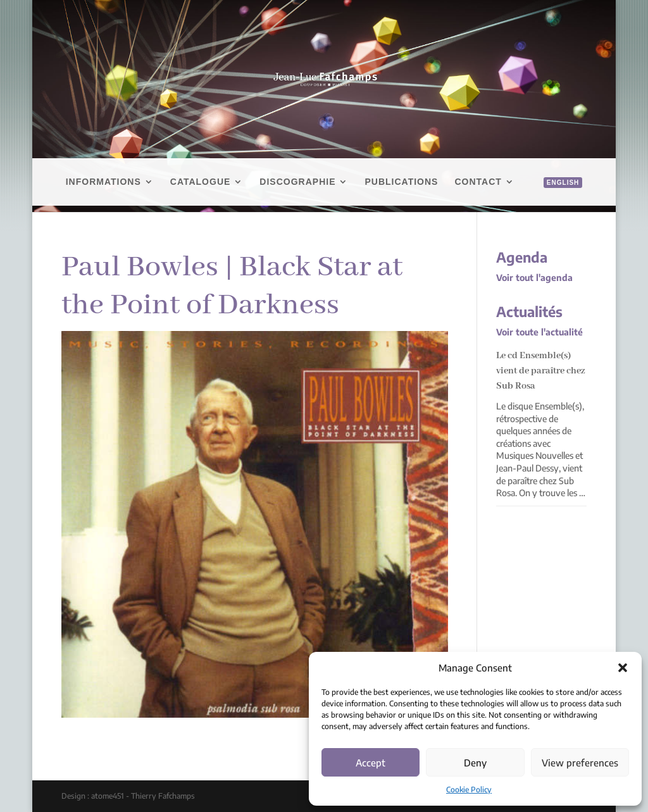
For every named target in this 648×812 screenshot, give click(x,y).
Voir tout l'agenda (534, 278)
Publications (401, 182)
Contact (478, 182)
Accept (371, 763)
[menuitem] (557, 197)
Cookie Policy (469, 790)
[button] (623, 668)
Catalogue (201, 182)
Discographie (297, 182)
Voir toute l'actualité (539, 332)
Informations (103, 182)
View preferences (580, 763)
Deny (475, 763)
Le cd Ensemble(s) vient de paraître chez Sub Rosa (541, 371)
